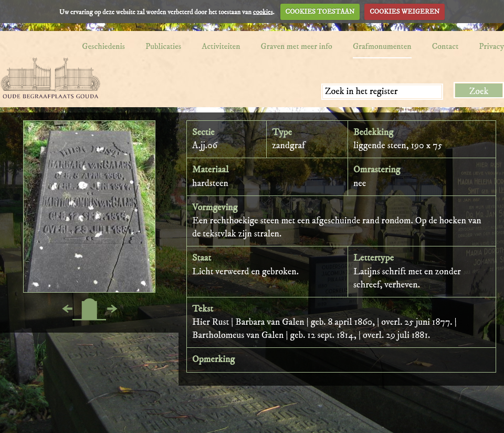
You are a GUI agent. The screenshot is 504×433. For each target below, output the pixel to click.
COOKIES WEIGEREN (405, 12)
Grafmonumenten (382, 46)
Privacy (491, 46)
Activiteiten (221, 46)
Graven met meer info (297, 46)
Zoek (479, 91)
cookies (263, 12)
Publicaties (163, 46)
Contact (445, 46)
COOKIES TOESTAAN (320, 12)
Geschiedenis (103, 46)
